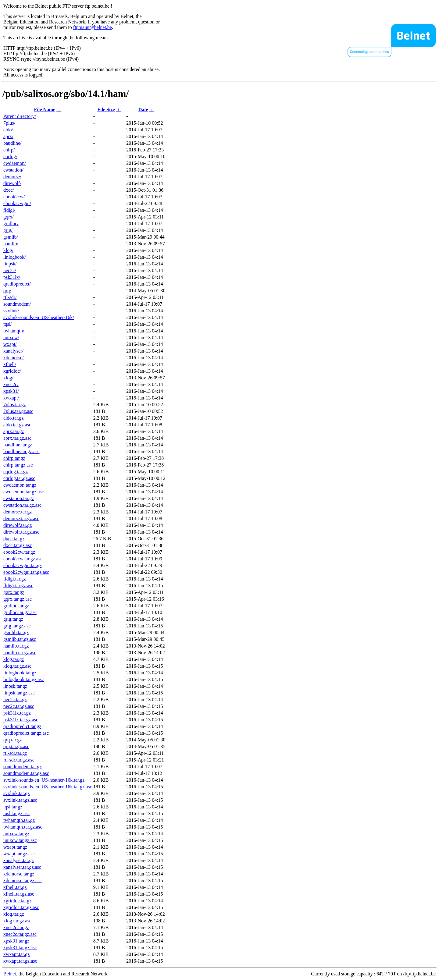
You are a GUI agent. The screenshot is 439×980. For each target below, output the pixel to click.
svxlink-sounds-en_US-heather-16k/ (39, 317)
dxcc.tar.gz (14, 539)
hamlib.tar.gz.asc (20, 653)
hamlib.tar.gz (16, 646)
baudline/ (12, 143)
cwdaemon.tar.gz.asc (24, 492)
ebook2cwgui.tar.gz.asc (26, 572)
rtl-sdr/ (10, 297)
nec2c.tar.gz (15, 699)
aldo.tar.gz (14, 418)
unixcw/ (11, 337)
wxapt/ (10, 344)
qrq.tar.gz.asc (16, 746)
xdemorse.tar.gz (19, 874)
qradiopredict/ (17, 284)
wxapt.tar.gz (15, 847)
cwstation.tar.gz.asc (22, 505)
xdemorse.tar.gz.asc (23, 881)
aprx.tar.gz (14, 431)
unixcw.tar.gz (16, 834)
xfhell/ (10, 364)
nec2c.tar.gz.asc (19, 706)
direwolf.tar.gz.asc (21, 532)
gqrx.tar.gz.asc (18, 599)
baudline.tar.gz (18, 445)
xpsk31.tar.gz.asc (20, 948)
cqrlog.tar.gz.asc (19, 478)
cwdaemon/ (15, 163)
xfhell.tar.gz (15, 887)
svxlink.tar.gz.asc (20, 800)
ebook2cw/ (14, 197)
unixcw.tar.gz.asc (20, 840)
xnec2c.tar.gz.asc (20, 934)
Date (143, 110)
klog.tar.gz (14, 659)
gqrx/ (9, 217)
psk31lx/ (12, 277)
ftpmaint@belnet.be (93, 27)
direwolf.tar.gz (18, 525)
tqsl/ (8, 324)
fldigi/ (9, 210)
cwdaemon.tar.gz (20, 485)
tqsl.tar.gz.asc (17, 813)
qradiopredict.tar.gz (22, 726)
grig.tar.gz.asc (17, 626)
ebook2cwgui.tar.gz (22, 565)
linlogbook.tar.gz (20, 673)
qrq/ (7, 291)
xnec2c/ (11, 384)
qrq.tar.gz (12, 740)
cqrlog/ (10, 156)
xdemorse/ (14, 358)
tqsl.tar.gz (13, 807)
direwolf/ (12, 183)
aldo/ (8, 130)
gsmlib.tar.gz (16, 632)
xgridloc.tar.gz (17, 901)
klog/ (8, 250)
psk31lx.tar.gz (17, 713)
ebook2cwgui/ (17, 203)
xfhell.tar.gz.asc (19, 894)
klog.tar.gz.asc (17, 666)
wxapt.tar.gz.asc (19, 854)
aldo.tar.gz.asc (17, 425)
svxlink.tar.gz (16, 793)
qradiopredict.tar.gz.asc (26, 733)
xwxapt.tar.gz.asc (20, 961)
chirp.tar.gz (14, 458)
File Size (106, 110)
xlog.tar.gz (14, 914)
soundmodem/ (17, 304)
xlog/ (8, 378)
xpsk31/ (11, 391)
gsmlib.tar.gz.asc (20, 639)
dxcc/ (9, 190)
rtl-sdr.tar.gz (15, 753)
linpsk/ (10, 264)
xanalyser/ (13, 351)
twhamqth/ (14, 331)
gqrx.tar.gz (14, 592)
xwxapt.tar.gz (16, 954)
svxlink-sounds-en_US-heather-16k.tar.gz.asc (48, 787)
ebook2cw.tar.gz (19, 552)
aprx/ (8, 136)
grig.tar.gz (13, 619)
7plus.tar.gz (15, 405)
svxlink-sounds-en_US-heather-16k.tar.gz (44, 780)
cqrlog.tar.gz (16, 472)
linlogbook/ (15, 257)
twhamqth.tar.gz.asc (23, 827)
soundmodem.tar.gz (22, 767)
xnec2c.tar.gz (16, 927)
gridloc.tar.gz (16, 606)
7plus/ (9, 123)
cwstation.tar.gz (19, 498)
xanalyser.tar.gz (19, 860)
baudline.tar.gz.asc (21, 451)
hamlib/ (11, 244)
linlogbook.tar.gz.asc (24, 679)
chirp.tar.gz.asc (18, 465)
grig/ (8, 230)
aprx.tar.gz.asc (17, 438)
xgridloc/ (12, 371)
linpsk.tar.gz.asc (19, 693)
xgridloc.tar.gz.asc (21, 907)
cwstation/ (13, 170)
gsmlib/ (11, 237)
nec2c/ (10, 270)
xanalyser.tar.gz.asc (22, 867)
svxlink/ (11, 311)
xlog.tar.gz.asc (17, 921)
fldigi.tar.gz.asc (18, 586)
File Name (45, 110)
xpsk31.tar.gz (16, 941)
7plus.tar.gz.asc (18, 411)
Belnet (10, 974)
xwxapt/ (11, 398)
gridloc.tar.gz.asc (20, 612)
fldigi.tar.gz (15, 579)
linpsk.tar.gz (15, 686)
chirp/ (9, 150)
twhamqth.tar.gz (19, 820)
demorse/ (12, 177)
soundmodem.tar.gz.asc (26, 773)
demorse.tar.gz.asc (21, 518)
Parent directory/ (20, 116)
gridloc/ (11, 224)
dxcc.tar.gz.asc (18, 545)
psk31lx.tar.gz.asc (21, 720)
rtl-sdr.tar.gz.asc (19, 760)
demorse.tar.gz (18, 512)
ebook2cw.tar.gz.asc (23, 559)
